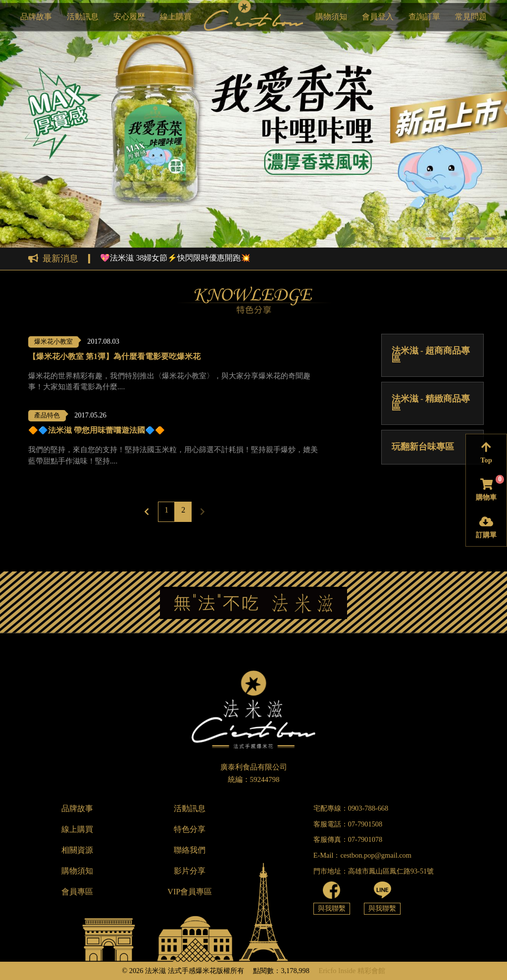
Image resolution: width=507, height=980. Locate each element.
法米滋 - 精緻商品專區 (431, 403)
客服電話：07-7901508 (348, 824)
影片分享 (190, 871)
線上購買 (176, 17)
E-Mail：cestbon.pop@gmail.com (362, 855)
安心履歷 (129, 17)
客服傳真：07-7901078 (348, 839)
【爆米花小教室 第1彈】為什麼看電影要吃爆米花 (114, 357)
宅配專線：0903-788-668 (351, 808)
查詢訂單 (424, 17)
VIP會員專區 (190, 892)
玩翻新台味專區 (423, 447)
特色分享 (190, 829)
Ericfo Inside (337, 971)
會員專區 (77, 892)
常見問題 (471, 17)
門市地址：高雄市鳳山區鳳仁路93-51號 (374, 871)
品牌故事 (36, 17)
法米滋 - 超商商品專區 (431, 355)
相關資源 (77, 850)
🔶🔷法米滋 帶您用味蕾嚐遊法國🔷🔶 (97, 430)
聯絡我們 (190, 850)
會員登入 (378, 17)
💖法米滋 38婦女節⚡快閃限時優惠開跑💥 (175, 258)
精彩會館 (371, 971)
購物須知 (331, 17)
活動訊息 (83, 17)
